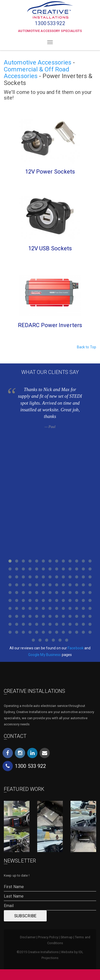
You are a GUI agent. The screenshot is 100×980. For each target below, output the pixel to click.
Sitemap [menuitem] (67, 937)
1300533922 (50, 23)
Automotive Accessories (38, 62)
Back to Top (87, 347)
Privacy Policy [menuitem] (48, 937)
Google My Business (45, 655)
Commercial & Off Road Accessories (37, 73)
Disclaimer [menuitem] (28, 937)
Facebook (76, 648)
